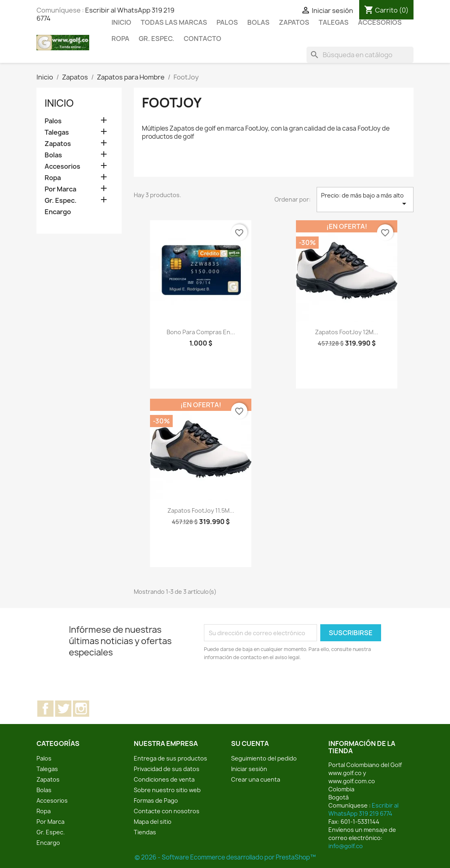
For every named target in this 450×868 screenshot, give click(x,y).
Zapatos (294, 22)
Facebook (45, 709)
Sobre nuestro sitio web (167, 790)
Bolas (258, 22)
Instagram (81, 709)
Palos (227, 22)
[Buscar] (360, 55)
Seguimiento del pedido (264, 758)
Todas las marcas (174, 22)
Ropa (120, 39)
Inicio (121, 22)
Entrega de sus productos (170, 758)
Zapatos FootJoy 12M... (347, 332)
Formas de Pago (156, 800)
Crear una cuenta (256, 779)
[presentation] (272, 684)
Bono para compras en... (201, 332)
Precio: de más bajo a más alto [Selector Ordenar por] (365, 200)
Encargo (58, 212)
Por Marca (60, 189)
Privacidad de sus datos (167, 769)
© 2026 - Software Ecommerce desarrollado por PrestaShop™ (225, 857)
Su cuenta (250, 743)
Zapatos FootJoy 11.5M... (201, 510)
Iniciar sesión (249, 769)
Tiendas (145, 832)
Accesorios (380, 22)
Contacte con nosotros (167, 811)
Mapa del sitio (153, 822)
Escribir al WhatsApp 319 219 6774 (363, 809)
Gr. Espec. (156, 39)
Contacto (202, 39)
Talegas (334, 22)
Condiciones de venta (164, 779)
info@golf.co (346, 846)
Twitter (63, 709)
